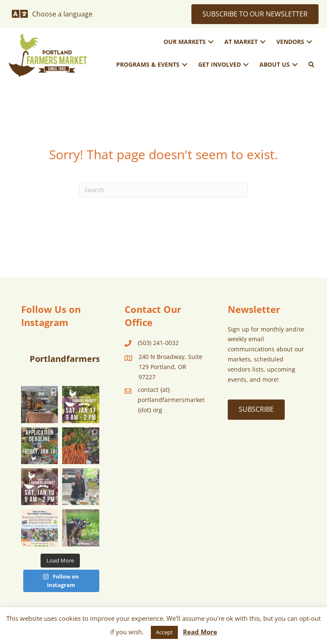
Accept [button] (164, 632)
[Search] (163, 190)
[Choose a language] (52, 14)
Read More (200, 632)
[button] (211, 42)
